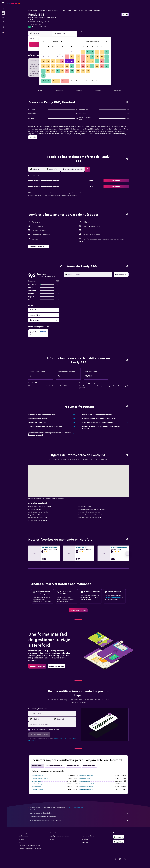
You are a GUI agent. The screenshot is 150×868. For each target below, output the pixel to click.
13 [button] (58, 61)
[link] (78, 610)
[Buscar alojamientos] (3, 13)
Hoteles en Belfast (84, 781)
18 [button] (48, 66)
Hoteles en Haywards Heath (88, 784)
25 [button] (48, 71)
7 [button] (62, 57)
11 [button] (48, 61)
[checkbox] (38, 333)
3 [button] (43, 57)
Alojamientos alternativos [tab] (55, 766)
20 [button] (58, 66)
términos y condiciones (60, 739)
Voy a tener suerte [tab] (73, 766)
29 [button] (67, 71)
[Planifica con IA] (3, 21)
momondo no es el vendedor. (79, 813)
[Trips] (3, 27)
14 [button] (62, 61)
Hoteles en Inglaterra (73, 10)
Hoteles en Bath (36, 781)
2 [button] (72, 52)
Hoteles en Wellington (86, 789)
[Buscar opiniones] (89, 274)
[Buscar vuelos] (3, 9)
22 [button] (67, 66)
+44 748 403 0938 (35, 24)
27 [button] (58, 71)
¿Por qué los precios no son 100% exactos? (79, 820)
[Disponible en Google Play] (119, 837)
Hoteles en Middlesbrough (39, 778)
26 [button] (53, 71)
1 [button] (67, 52)
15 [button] (67, 61)
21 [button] (62, 66)
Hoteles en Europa (45, 10)
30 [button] (72, 71)
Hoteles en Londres (37, 776)
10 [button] (43, 61)
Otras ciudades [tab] (37, 766)
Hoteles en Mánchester (86, 787)
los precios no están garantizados (75, 807)
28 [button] (62, 71)
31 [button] (43, 75)
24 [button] (43, 71)
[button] (3, 3)
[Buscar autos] (3, 17)
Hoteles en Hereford (86, 10)
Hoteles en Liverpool (38, 784)
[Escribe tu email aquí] (54, 725)
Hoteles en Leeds (84, 778)
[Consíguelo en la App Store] (119, 842)
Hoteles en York (36, 787)
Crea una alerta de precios (113, 597)
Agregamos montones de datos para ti (79, 817)
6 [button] (58, 57)
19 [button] (53, 66)
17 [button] (43, 66)
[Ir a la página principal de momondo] (13, 3)
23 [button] (72, 66)
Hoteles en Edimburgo (86, 776)
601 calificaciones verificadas (50, 27)
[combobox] (54, 714)
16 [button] (72, 61)
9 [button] (72, 57)
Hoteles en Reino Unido (58, 10)
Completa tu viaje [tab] (89, 766)
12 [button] (53, 61)
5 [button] (53, 57)
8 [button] (67, 57)
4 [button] (48, 57)
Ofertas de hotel (33, 10)
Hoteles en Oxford (37, 789)
